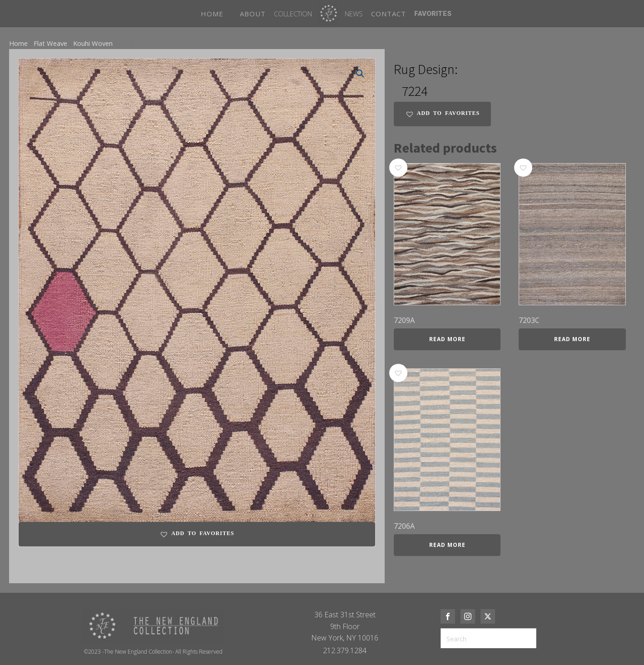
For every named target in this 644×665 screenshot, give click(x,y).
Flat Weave (50, 43)
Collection (293, 14)
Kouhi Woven (93, 43)
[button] (360, 74)
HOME (212, 14)
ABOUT (253, 14)
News (354, 14)
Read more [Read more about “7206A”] (447, 545)
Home (18, 43)
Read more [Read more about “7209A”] (447, 339)
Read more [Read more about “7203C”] (572, 339)
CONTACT (389, 14)
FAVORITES (433, 14)
